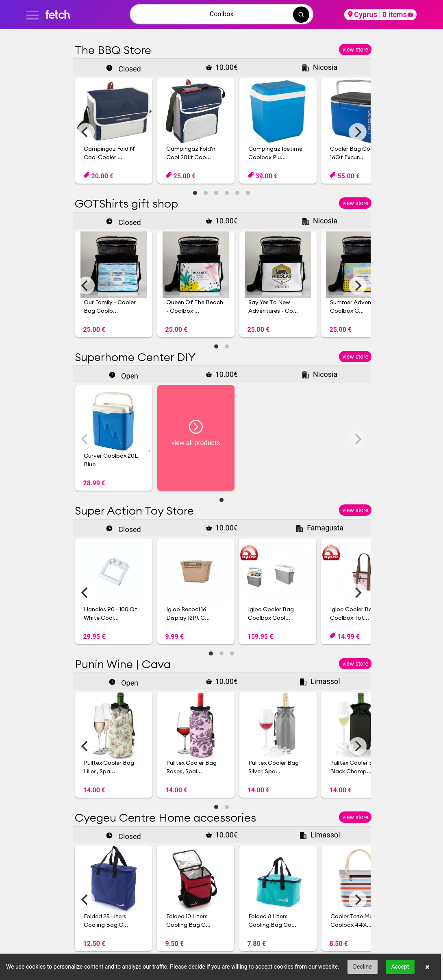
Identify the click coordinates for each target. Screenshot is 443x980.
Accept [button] (400, 967)
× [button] (427, 967)
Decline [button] (363, 967)
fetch (58, 14)
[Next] (358, 132)
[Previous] (86, 132)
